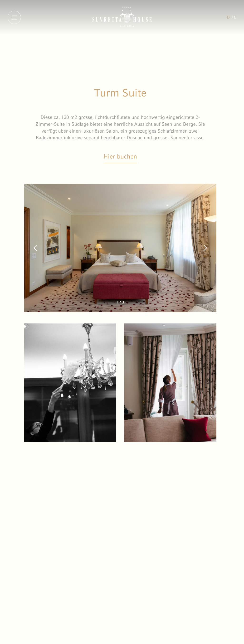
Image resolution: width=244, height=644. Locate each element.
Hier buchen (120, 156)
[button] (35, 248)
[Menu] (14, 17)
